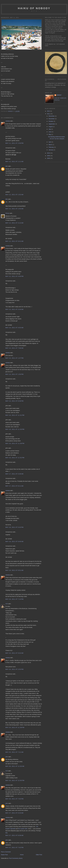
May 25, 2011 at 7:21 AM (14, 752)
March (51, 145)
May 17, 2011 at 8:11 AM (14, 486)
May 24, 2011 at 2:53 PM (14, 669)
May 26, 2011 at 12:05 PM (15, 780)
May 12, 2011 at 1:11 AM (14, 162)
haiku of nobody (34, 8)
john (7, 757)
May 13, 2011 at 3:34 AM (14, 309)
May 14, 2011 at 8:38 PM (14, 401)
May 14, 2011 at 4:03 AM (14, 328)
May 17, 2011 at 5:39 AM (14, 474)
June (50, 132)
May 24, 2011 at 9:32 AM (14, 653)
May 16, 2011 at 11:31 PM (15, 415)
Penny (7, 213)
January (51, 150)
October (51, 121)
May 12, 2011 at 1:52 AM (14, 195)
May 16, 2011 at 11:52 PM (15, 458)
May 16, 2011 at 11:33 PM (15, 429)
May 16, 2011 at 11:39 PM (15, 443)
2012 (49, 111)
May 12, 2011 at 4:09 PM (14, 276)
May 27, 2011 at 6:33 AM (14, 813)
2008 (49, 158)
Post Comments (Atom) (16, 858)
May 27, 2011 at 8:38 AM (14, 835)
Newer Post (4, 855)
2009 (49, 156)
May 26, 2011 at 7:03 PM (14, 799)
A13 (7, 604)
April (50, 142)
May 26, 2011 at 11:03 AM (15, 766)
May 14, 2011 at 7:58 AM (14, 348)
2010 (49, 153)
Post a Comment (6, 852)
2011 (49, 114)
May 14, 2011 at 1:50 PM (14, 374)
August (51, 127)
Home (22, 855)
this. (7, 833)
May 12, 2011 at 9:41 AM (14, 241)
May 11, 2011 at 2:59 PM (14, 143)
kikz (7, 166)
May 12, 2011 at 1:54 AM (14, 209)
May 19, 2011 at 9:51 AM (14, 570)
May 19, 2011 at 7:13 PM (14, 599)
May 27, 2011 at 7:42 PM (14, 847)
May (50, 134)
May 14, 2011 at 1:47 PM (14, 358)
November (52, 119)
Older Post (39, 855)
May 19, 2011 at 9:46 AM (14, 541)
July (50, 129)
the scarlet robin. (23, 829)
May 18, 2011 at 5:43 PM (14, 527)
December (52, 116)
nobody (8, 121)
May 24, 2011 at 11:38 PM (15, 727)
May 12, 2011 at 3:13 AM (14, 223)
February (51, 147)
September (52, 124)
